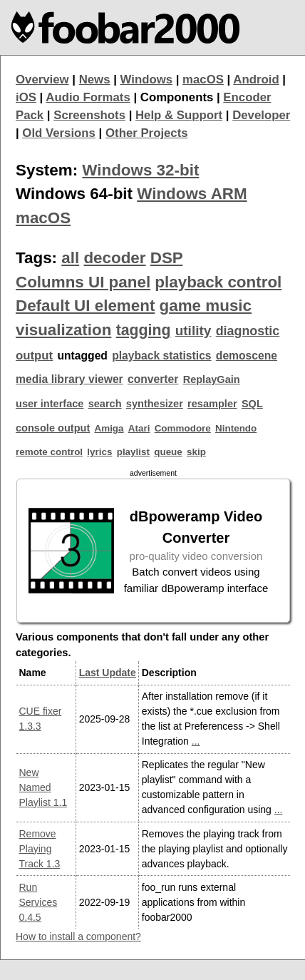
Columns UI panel (83, 282)
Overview (42, 80)
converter (153, 379)
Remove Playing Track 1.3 (40, 849)
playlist (133, 452)
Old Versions (59, 133)
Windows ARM (192, 194)
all (70, 258)
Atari (139, 428)
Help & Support (179, 115)
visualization (63, 330)
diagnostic (248, 331)
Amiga (109, 428)
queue (168, 452)
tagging (144, 330)
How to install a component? (78, 936)
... (196, 741)
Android (256, 80)
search (105, 404)
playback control (218, 282)
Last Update (108, 673)
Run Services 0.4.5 (38, 902)
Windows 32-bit (140, 170)
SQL (252, 404)
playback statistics (161, 356)
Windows (147, 80)
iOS (26, 97)
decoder (114, 258)
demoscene (247, 356)
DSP (167, 258)
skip (196, 452)
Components (177, 97)
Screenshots (89, 115)
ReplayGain (212, 379)
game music (206, 306)
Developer (261, 115)
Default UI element (85, 306)
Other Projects (147, 133)
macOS (203, 80)
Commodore (183, 428)
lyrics (99, 452)
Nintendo (236, 428)
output (34, 356)
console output (53, 428)
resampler (212, 404)
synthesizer (155, 404)
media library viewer (69, 379)
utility (193, 331)
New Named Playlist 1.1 (43, 787)
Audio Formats (88, 97)
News (95, 80)
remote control (49, 452)
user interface (50, 404)
